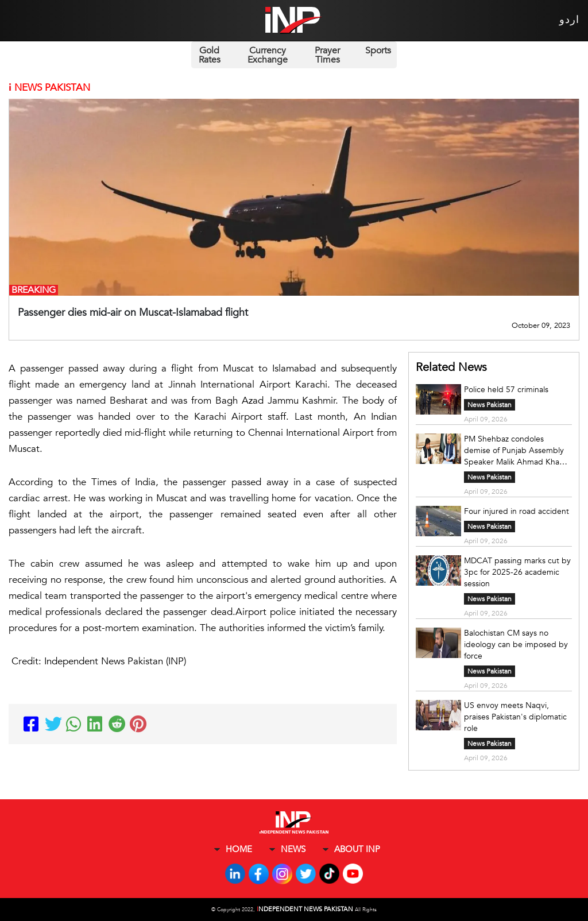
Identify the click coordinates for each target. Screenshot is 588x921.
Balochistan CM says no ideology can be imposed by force (516, 645)
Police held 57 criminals (506, 390)
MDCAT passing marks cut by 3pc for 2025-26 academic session (517, 572)
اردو (569, 20)
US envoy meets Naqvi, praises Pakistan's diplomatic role (515, 717)
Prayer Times (327, 55)
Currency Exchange (268, 55)
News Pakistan (490, 405)
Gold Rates (210, 55)
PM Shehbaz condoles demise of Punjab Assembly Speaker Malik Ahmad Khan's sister (517, 451)
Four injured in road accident (517, 511)
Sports (378, 51)
